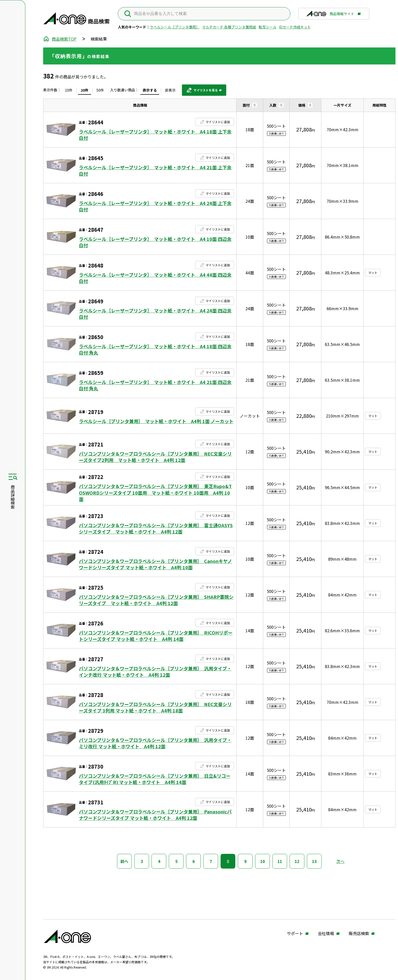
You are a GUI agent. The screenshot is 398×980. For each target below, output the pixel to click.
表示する (150, 90)
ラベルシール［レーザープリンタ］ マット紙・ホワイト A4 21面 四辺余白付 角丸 (155, 385)
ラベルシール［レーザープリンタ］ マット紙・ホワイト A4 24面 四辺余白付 (155, 314)
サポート (295, 934)
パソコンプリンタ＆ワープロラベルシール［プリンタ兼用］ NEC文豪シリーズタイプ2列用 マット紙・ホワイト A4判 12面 (155, 457)
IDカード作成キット (295, 27)
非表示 (170, 90)
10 (262, 861)
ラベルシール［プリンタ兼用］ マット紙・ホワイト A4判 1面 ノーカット (156, 421)
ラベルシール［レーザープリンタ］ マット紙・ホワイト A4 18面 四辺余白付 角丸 (155, 350)
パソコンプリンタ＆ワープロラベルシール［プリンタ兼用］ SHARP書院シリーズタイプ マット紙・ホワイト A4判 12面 (156, 600)
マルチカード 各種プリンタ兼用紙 (229, 27)
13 (314, 861)
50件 (100, 90)
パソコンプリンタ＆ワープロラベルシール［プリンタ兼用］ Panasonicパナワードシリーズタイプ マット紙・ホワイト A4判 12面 (155, 815)
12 (297, 861)
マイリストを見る (202, 92)
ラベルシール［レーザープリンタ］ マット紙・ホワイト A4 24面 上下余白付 (155, 206)
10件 (69, 90)
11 (280, 861)
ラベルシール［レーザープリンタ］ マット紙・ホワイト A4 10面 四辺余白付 (155, 242)
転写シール (268, 27)
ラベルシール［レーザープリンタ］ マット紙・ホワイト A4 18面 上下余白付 (155, 135)
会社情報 (326, 934)
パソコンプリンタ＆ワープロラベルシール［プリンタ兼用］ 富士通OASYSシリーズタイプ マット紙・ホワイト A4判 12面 (156, 528)
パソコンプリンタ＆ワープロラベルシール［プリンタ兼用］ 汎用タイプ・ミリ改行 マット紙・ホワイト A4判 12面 (155, 743)
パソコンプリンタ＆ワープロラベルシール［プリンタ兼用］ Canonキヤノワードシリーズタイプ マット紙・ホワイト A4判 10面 (155, 564)
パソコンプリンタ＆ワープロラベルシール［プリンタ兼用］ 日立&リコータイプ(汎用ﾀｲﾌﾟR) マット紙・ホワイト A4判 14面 (155, 779)
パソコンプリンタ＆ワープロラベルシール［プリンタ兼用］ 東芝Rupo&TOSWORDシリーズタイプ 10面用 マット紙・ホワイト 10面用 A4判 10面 (155, 493)
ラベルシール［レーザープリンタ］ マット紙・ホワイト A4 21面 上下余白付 (155, 171)
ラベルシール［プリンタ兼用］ (175, 27)
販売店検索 (359, 934)
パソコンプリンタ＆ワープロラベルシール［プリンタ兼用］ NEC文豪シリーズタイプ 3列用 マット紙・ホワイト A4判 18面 (155, 707)
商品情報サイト (330, 15)
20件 (85, 90)
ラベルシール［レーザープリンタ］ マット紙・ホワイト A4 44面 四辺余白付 (155, 278)
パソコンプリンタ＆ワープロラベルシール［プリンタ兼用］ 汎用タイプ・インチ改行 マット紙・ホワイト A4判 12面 (155, 672)
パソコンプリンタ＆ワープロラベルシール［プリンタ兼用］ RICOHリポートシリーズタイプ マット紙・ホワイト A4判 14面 (156, 636)
